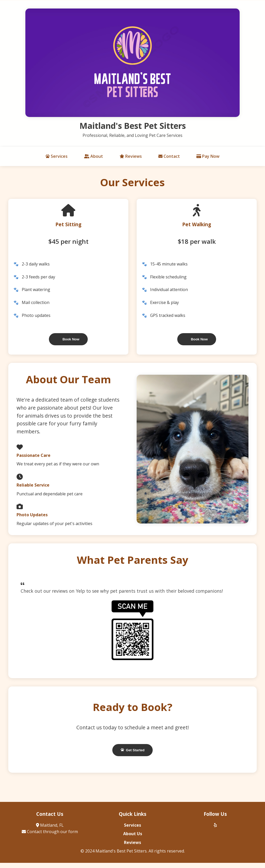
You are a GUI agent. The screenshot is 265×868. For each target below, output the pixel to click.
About (94, 158)
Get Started (133, 750)
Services (57, 158)
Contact (169, 158)
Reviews (131, 158)
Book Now (68, 339)
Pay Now (208, 158)
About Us (133, 835)
